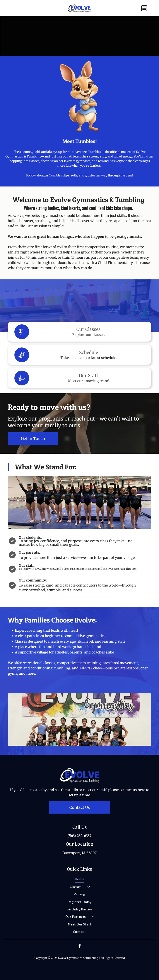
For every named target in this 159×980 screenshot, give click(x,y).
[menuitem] (79, 879)
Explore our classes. (89, 335)
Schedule (89, 352)
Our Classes (88, 329)
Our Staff (89, 375)
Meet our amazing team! (89, 381)
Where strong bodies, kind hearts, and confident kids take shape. (79, 208)
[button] (144, 8)
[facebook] (80, 947)
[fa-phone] (13, 10)
